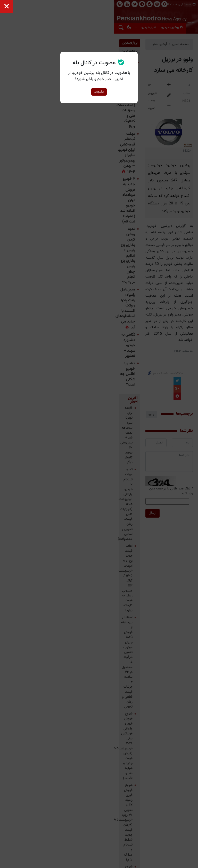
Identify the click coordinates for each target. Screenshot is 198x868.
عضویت (99, 92)
